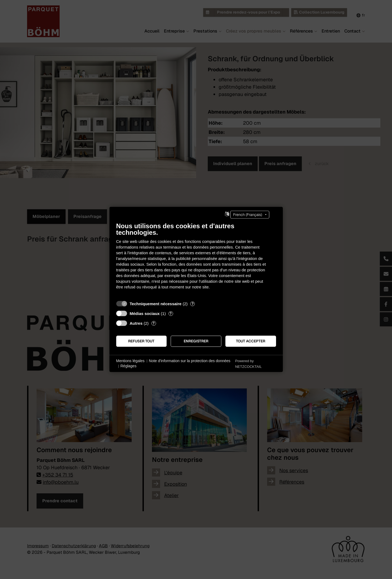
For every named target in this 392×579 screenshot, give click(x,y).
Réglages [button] (129, 366)
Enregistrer (196, 341)
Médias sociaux (145, 313)
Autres (136, 323)
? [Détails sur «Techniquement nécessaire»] (193, 304)
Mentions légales (130, 361)
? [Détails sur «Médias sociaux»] (171, 313)
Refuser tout (141, 341)
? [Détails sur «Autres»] (154, 323)
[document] (196, 260)
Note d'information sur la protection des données (190, 361)
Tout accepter (251, 341)
